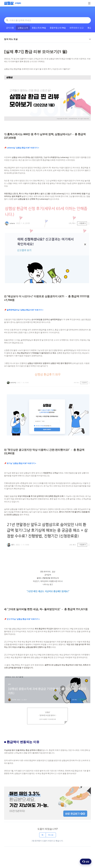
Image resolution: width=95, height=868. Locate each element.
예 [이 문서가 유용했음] (42, 835)
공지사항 (10, 28)
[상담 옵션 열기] (86, 862)
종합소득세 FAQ (39, 28)
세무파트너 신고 (77, 28)
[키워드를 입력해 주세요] (47, 20)
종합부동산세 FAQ (58, 28)
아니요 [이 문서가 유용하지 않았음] (51, 835)
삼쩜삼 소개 (23, 28)
